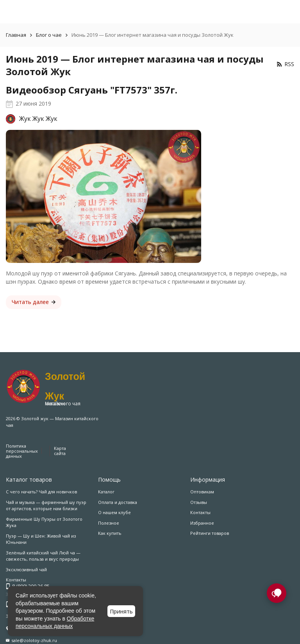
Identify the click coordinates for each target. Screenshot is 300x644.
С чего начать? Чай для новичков (41, 492)
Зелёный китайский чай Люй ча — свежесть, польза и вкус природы (43, 556)
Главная (16, 35)
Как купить (110, 533)
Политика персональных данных (22, 451)
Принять (121, 611)
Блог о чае (49, 35)
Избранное (202, 523)
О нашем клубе (114, 512)
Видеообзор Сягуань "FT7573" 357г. (92, 90)
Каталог (106, 492)
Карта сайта (60, 451)
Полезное (109, 523)
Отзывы (199, 502)
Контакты (200, 512)
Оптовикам (202, 492)
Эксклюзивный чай (26, 569)
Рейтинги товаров (210, 533)
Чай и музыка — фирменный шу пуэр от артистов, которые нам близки (46, 505)
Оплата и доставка (118, 502)
